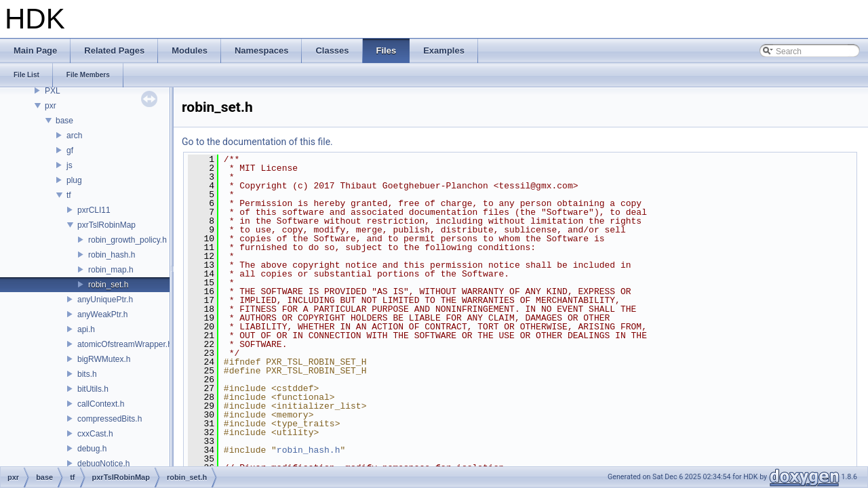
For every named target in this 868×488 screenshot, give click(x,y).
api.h (86, 329)
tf (69, 195)
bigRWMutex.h (104, 359)
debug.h (92, 449)
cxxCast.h (95, 434)
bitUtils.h (93, 389)
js (70, 165)
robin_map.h (111, 270)
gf (70, 150)
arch (74, 136)
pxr (51, 106)
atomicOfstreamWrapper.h (125, 344)
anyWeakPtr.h (102, 314)
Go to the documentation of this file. (257, 142)
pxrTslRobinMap (106, 225)
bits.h (87, 374)
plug (74, 180)
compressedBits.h (110, 419)
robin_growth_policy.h (127, 240)
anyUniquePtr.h (105, 300)
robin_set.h (108, 285)
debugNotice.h (103, 464)
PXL (53, 91)
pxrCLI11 (94, 210)
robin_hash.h (112, 255)
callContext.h (101, 404)
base (64, 121)
